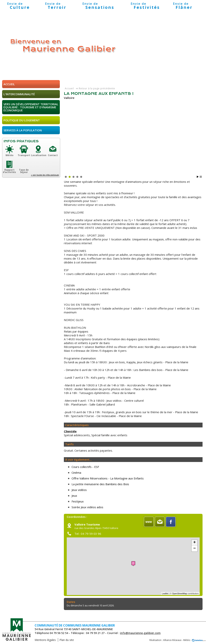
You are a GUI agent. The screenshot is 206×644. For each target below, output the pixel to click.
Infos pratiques (21, 141)
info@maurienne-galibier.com (140, 633)
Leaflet (165, 594)
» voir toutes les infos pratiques (45, 175)
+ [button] (195, 543)
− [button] (195, 549)
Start (198, 177)
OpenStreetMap (180, 594)
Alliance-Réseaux (172, 640)
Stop (201, 177)
